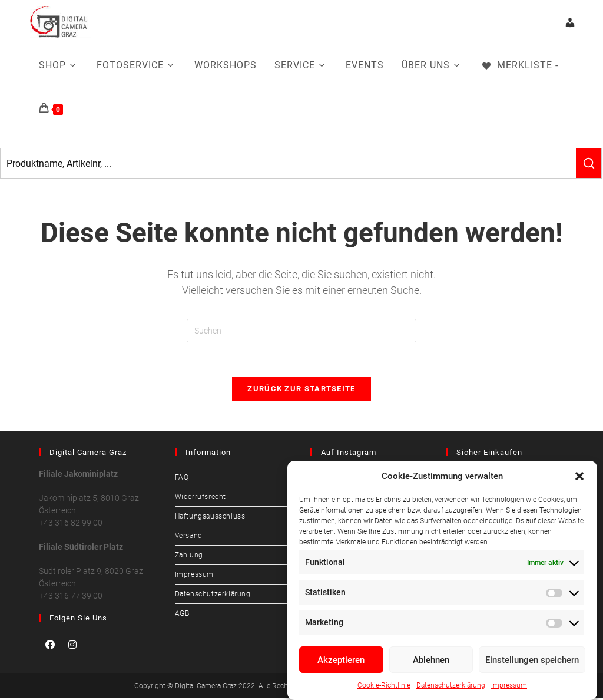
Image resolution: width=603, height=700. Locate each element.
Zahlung (189, 557)
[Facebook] (50, 646)
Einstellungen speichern (532, 660)
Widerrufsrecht (201, 498)
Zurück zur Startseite (301, 390)
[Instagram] (72, 646)
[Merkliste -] (519, 65)
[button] (579, 476)
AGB (182, 615)
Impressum (509, 685)
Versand (189, 537)
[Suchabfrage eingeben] (301, 331)
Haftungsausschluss (210, 518)
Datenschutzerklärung (451, 685)
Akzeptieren (341, 660)
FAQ (182, 479)
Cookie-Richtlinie (384, 685)
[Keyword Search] (288, 163)
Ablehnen (431, 660)
